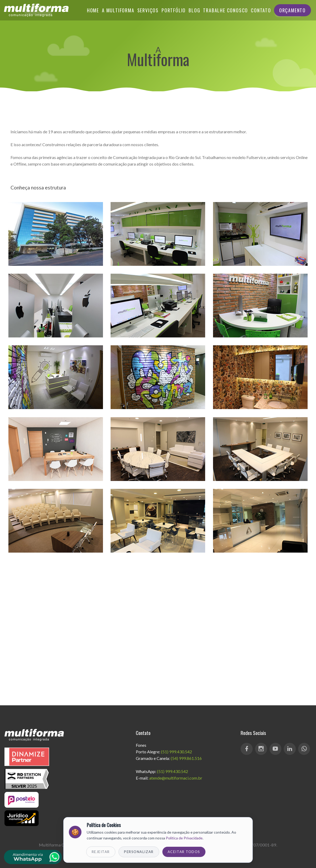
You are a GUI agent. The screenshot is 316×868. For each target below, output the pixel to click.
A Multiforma (118, 10)
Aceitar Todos (184, 852)
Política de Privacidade (184, 838)
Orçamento (292, 10)
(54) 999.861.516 (186, 758)
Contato (261, 10)
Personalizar (139, 852)
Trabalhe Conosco (226, 10)
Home (93, 10)
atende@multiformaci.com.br (176, 778)
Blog (194, 10)
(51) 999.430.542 (177, 752)
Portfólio (174, 10)
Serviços (148, 10)
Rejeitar (101, 852)
